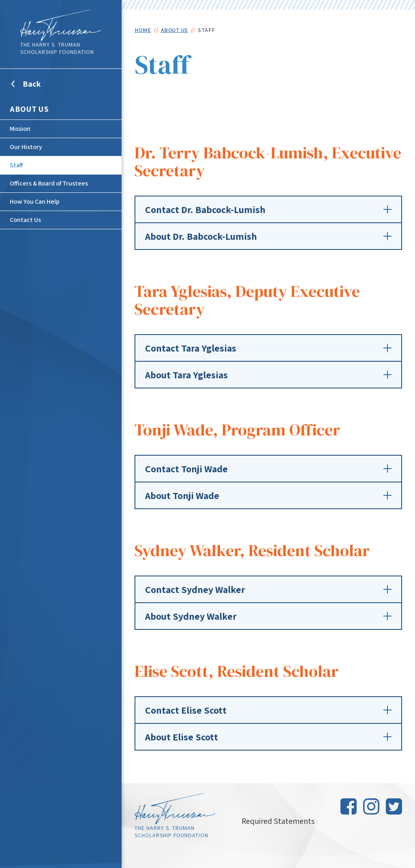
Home (143, 30)
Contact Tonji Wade (268, 469)
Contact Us (25, 220)
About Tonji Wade (268, 495)
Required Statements (278, 821)
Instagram (371, 806)
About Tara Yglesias (268, 375)
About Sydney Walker (268, 616)
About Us (29, 109)
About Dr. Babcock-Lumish (268, 236)
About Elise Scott (268, 737)
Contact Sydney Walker (268, 589)
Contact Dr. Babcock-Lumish (268, 209)
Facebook (349, 806)
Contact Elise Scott (268, 710)
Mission (20, 129)
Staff (16, 165)
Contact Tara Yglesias (268, 348)
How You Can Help (35, 202)
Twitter (394, 806)
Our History (26, 147)
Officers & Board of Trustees (49, 183)
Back (42, 89)
